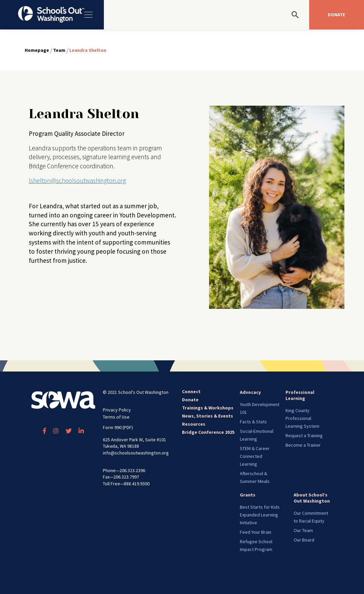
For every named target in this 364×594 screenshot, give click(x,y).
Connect (191, 391)
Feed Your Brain (256, 532)
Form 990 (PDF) (118, 427)
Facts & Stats (253, 422)
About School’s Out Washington (312, 498)
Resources (194, 424)
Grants (248, 495)
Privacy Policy (117, 410)
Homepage (37, 50)
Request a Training (304, 436)
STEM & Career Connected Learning (255, 456)
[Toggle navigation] (88, 15)
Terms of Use (116, 417)
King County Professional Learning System (302, 418)
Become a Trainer (303, 445)
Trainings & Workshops (208, 408)
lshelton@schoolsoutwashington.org (77, 181)
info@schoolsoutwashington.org (136, 453)
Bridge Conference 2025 (208, 432)
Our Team (303, 530)
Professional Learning (300, 395)
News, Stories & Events (208, 416)
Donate (190, 400)
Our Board (304, 540)
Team (59, 50)
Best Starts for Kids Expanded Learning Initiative (260, 515)
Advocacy (250, 392)
